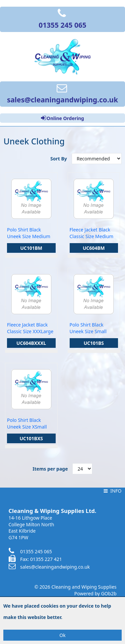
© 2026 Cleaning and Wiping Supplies (75, 587)
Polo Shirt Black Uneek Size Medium (29, 233)
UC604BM (94, 248)
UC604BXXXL (31, 343)
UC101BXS (31, 438)
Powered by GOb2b (95, 593)
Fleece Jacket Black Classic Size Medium (92, 233)
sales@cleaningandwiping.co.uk (49, 567)
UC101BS (94, 343)
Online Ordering (62, 118)
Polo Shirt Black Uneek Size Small (88, 328)
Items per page (50, 469)
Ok (62, 635)
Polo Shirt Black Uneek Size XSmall (27, 423)
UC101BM (31, 248)
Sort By (59, 159)
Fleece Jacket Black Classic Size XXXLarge (30, 328)
